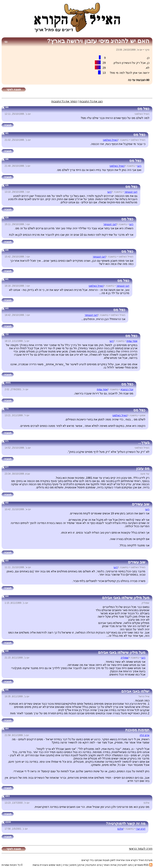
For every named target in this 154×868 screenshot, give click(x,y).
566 (7, 107)
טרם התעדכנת (94, 865)
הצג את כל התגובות (91, 101)
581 (7, 133)
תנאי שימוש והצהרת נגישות (47, 865)
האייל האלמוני (110, 140)
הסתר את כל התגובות (64, 101)
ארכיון (81, 865)
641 (7, 279)
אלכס (120, 829)
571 (7, 441)
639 (7, 218)
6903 (7, 796)
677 (7, 467)
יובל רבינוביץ (127, 389)
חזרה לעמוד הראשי (141, 849)
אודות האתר (110, 865)
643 (7, 308)
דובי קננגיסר (131, 192)
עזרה (65, 865)
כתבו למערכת (125, 865)
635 (7, 185)
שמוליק (125, 658)
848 (7, 651)
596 (7, 159)
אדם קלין (145, 735)
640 (7, 250)
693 (7, 561)
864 (7, 729)
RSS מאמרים (143, 865)
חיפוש (73, 865)
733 (7, 334)
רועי (139, 166)
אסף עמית (132, 341)
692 (7, 503)
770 (7, 409)
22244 (8, 822)
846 (7, 690)
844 (7, 596)
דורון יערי (141, 829)
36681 (8, 383)
